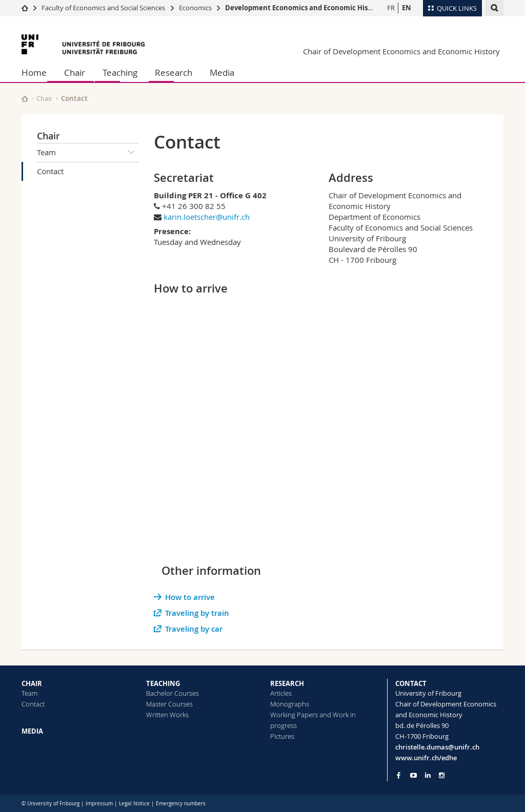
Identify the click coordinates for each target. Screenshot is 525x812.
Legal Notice (134, 804)
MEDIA (32, 731)
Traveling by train (197, 613)
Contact (50, 171)
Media (222, 72)
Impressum (99, 804)
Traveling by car (194, 629)
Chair (75, 72)
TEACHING (163, 683)
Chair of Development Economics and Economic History (401, 51)
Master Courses (169, 704)
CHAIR (32, 683)
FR (391, 8)
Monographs (290, 704)
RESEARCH (287, 683)
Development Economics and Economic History (303, 8)
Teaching (120, 72)
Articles (281, 693)
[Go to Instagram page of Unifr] (442, 775)
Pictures (282, 736)
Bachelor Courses (173, 693)
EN (407, 8)
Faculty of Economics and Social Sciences (103, 8)
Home (34, 72)
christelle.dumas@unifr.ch (437, 747)
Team (88, 153)
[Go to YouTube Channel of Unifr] (413, 775)
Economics (195, 8)
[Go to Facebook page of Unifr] (399, 775)
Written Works (167, 715)
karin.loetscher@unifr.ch (207, 217)
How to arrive (190, 597)
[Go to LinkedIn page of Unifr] (428, 775)
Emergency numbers (181, 804)
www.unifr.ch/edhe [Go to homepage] (426, 758)
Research (174, 72)
